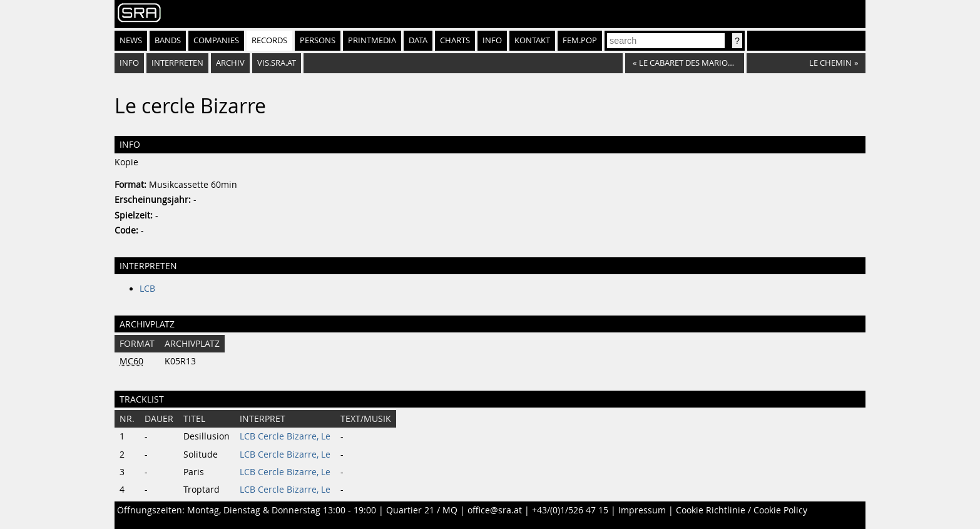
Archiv (230, 63)
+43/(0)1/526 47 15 (570, 510)
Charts (455, 40)
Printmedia (372, 40)
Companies (216, 40)
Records (269, 40)
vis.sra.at (277, 63)
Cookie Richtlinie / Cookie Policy (742, 510)
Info (492, 40)
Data (418, 40)
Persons (318, 40)
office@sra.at (495, 510)
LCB (147, 289)
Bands (168, 40)
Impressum (642, 510)
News (131, 40)
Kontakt (532, 40)
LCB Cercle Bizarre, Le (285, 436)
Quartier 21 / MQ (422, 510)
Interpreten (177, 63)
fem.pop (580, 40)
